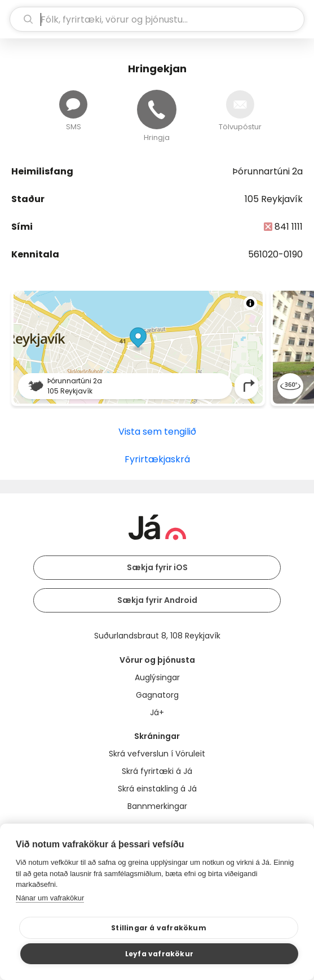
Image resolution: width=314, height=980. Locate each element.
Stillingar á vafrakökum (159, 928)
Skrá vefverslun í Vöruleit (157, 754)
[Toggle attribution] (250, 303)
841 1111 (289, 227)
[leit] (157, 19)
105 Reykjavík (274, 199)
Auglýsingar (157, 677)
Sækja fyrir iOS (157, 567)
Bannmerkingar (157, 806)
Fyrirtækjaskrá (157, 459)
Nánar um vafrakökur (50, 898)
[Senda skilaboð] (73, 104)
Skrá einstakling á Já (157, 789)
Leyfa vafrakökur (159, 954)
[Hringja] (157, 110)
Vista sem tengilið (157, 432)
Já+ (157, 712)
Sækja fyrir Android (157, 600)
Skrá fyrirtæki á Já (157, 771)
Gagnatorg (157, 695)
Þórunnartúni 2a (267, 171)
